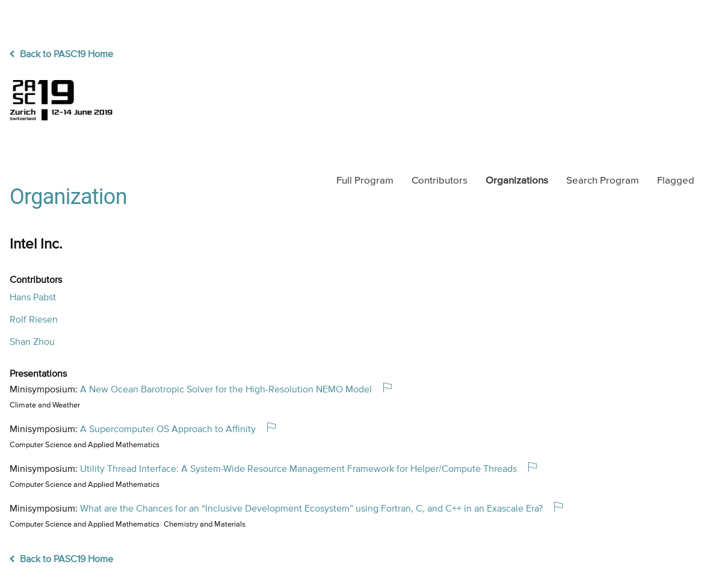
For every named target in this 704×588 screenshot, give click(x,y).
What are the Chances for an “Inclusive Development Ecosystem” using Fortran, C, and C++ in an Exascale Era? (311, 509)
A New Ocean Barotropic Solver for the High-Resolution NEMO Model (226, 390)
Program (365, 181)
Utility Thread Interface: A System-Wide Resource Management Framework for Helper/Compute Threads (298, 469)
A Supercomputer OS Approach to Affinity (168, 430)
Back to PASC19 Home (61, 55)
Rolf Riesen (34, 320)
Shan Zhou (32, 342)
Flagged (676, 181)
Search (603, 181)
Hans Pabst (33, 298)
